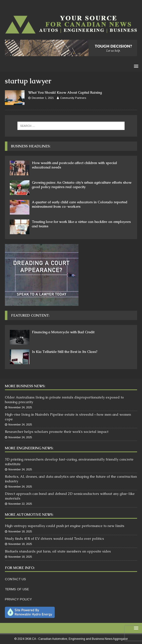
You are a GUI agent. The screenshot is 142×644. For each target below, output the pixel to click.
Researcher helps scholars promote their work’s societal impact (57, 432)
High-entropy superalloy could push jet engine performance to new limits (65, 526)
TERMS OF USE (17, 589)
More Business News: (25, 386)
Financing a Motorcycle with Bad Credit (63, 332)
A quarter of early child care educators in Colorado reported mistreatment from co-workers (80, 204)
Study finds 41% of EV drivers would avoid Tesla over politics (54, 539)
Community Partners (73, 98)
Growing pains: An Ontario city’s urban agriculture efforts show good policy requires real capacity (82, 185)
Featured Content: (30, 315)
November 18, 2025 (20, 531)
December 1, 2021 (43, 98)
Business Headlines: (31, 146)
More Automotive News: (29, 515)
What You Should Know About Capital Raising (65, 92)
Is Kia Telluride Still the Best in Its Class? (65, 352)
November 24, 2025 (20, 407)
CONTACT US (15, 579)
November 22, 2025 (20, 504)
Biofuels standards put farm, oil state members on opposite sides (58, 551)
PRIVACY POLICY (18, 599)
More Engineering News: (29, 448)
